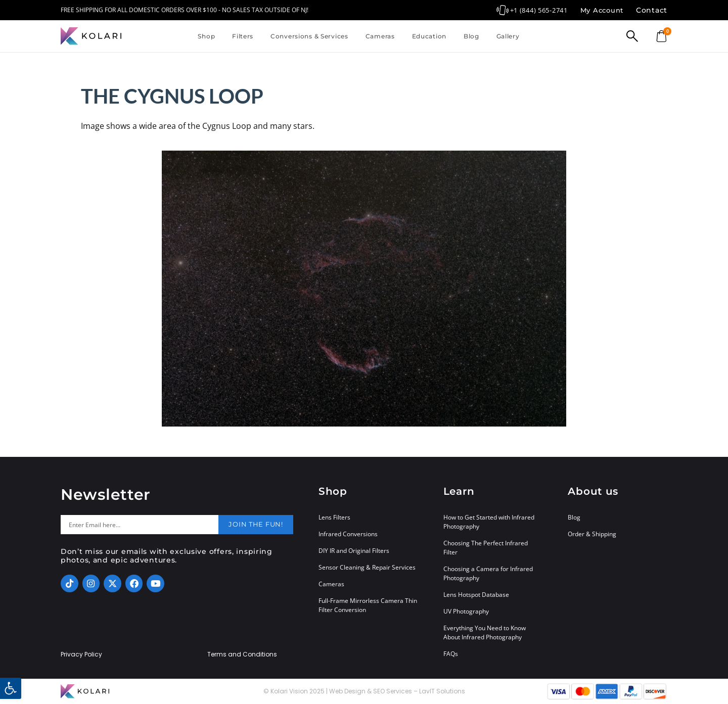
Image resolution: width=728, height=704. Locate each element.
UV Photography (466, 611)
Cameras (380, 36)
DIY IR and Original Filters (354, 551)
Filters (243, 36)
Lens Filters (334, 517)
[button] (11, 688)
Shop (206, 36)
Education (429, 36)
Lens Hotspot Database (476, 595)
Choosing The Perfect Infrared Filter (486, 548)
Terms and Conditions (242, 654)
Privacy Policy (81, 654)
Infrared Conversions (348, 534)
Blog (471, 36)
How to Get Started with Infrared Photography (489, 522)
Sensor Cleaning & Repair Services (367, 567)
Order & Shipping (592, 534)
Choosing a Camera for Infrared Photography (488, 573)
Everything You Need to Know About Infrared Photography (485, 632)
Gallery (508, 36)
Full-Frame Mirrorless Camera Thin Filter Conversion (368, 605)
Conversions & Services (309, 36)
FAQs (451, 654)
